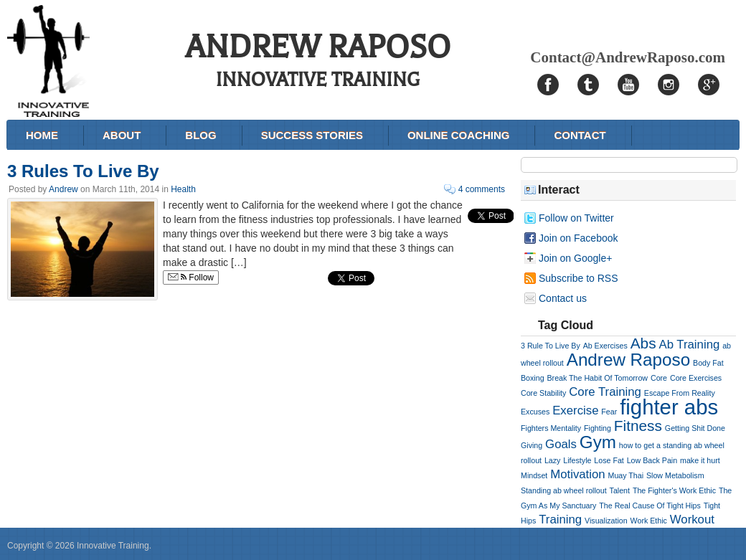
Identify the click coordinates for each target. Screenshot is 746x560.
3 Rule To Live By (551, 346)
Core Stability (543, 393)
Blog (200, 135)
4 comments (482, 189)
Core (659, 378)
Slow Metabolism (675, 475)
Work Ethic (649, 521)
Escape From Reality (680, 393)
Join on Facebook (579, 238)
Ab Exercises (605, 346)
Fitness (638, 426)
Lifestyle (577, 460)
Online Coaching (459, 135)
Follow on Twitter (576, 218)
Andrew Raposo (628, 360)
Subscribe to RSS (579, 278)
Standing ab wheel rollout (564, 490)
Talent (620, 490)
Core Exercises (696, 378)
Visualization (606, 521)
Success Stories (312, 135)
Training (560, 519)
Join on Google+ (575, 258)
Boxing (533, 378)
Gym (598, 442)
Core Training (605, 392)
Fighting (598, 428)
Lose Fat (609, 460)
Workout (692, 519)
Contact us (563, 298)
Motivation (577, 474)
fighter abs (669, 407)
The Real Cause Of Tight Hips (650, 506)
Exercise (575, 410)
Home (42, 135)
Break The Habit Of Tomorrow (597, 378)
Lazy (553, 460)
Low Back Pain (652, 460)
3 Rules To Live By (83, 171)
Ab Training (689, 345)
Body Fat (708, 363)
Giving (532, 445)
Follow (191, 277)
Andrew (63, 189)
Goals (561, 444)
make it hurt (700, 460)
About (122, 135)
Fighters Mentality (551, 428)
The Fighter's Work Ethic (674, 490)
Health (183, 189)
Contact (580, 135)
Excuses (535, 412)
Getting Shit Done (695, 428)
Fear (609, 412)
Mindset (534, 475)
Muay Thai (626, 475)
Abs (643, 343)
